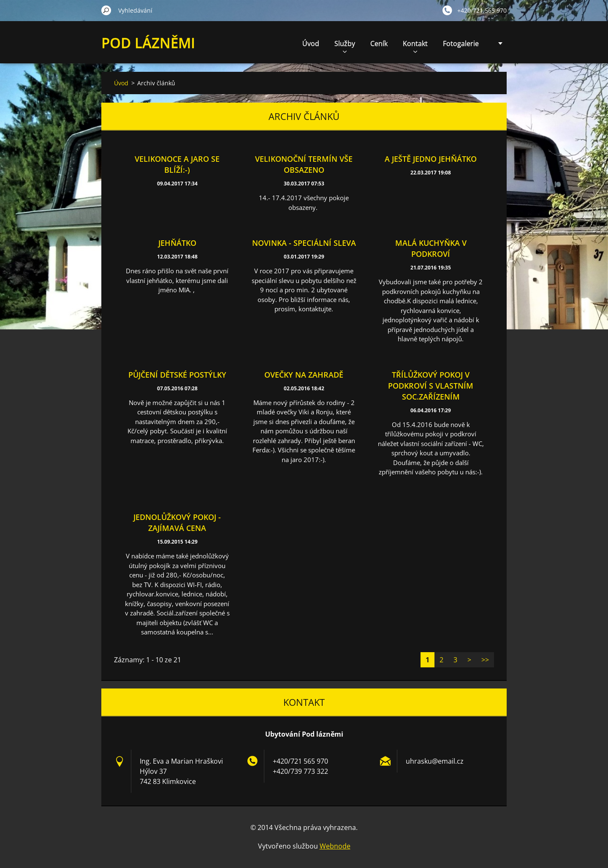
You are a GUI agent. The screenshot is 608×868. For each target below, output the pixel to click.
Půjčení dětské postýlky (177, 375)
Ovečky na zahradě (304, 375)
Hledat (106, 10)
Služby (345, 46)
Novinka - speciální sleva (304, 243)
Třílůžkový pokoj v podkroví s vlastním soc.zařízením (431, 386)
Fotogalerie (461, 44)
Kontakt (415, 46)
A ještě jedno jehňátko (431, 159)
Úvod (311, 44)
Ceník (379, 44)
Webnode (335, 846)
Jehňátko (177, 243)
